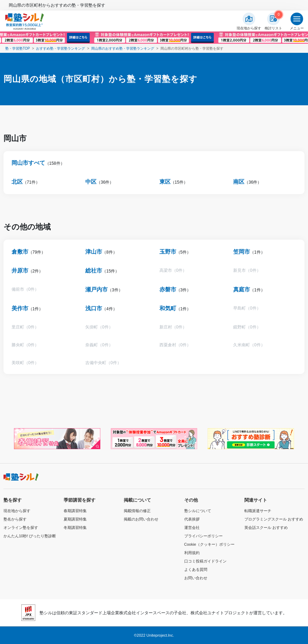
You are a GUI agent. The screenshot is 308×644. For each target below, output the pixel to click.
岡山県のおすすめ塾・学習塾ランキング (123, 48)
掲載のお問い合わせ (141, 519)
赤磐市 (168, 289)
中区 (91, 182)
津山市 (94, 252)
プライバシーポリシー (203, 536)
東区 (165, 182)
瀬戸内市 (96, 289)
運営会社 (192, 528)
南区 (239, 182)
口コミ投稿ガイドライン (205, 561)
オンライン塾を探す (21, 528)
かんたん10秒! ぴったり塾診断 (30, 536)
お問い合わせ (196, 578)
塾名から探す (15, 519)
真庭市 (242, 289)
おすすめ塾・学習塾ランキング (60, 48)
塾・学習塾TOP (17, 48)
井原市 (20, 271)
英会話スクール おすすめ (266, 528)
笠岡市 (242, 252)
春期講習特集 (75, 511)
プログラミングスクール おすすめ (274, 519)
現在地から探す (17, 511)
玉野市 (168, 252)
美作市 (20, 308)
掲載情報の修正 (137, 511)
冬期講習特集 (75, 528)
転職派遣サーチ (258, 511)
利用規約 (192, 553)
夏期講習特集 (75, 519)
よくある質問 (196, 569)
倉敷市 (20, 252)
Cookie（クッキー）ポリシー (209, 544)
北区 (17, 182)
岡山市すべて (28, 163)
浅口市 (94, 308)
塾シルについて (198, 511)
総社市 (94, 271)
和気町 (168, 308)
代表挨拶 (192, 519)
